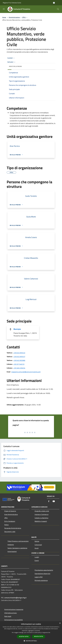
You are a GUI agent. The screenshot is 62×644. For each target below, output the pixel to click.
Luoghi (37, 557)
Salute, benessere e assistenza (17, 548)
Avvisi (37, 548)
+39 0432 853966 (19, 360)
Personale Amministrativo (13, 528)
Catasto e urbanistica (41, 518)
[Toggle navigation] (4, 9)
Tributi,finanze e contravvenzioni (18, 541)
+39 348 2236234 (19, 368)
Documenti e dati (10, 532)
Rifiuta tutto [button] (39, 636)
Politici (7, 525)
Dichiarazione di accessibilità (13, 620)
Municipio (17, 329)
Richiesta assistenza (41, 580)
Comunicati (38, 545)
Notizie (37, 541)
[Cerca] (58, 9)
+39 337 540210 (19, 364)
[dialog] (31, 633)
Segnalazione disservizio (42, 574)
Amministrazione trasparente (14, 609)
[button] (31, 641)
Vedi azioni (12, 62)
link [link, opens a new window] (49, 633)
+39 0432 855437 (19, 357)
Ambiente (11, 545)
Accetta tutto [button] (24, 637)
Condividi (11, 58)
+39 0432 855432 (19, 353)
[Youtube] (54, 501)
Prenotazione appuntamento (44, 570)
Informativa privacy (11, 613)
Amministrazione (14, 17)
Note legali (8, 616)
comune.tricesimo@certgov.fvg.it (15, 598)
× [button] (60, 623)
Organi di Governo (10, 511)
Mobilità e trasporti (41, 521)
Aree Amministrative (11, 514)
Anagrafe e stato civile (42, 511)
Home (4, 17)
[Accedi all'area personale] (54, 3)
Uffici (24, 17)
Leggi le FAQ (39, 577)
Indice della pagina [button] (15, 66)
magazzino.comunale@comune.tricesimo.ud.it (26, 372)
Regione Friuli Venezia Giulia (12, 3)
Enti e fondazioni (10, 521)
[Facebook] (49, 501)
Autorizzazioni (12, 551)
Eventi (37, 561)
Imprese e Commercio (42, 514)
